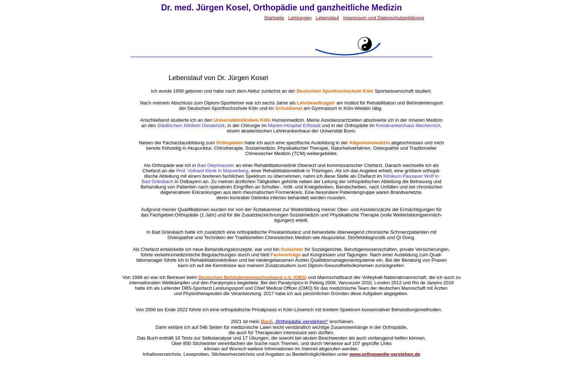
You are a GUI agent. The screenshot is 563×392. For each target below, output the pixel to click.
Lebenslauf (327, 18)
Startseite (274, 18)
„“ (294, 321)
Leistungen (300, 18)
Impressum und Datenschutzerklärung (383, 18)
